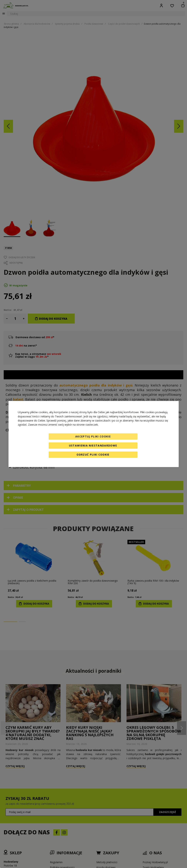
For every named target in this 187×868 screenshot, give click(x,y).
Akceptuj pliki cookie (93, 436)
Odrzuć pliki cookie (93, 455)
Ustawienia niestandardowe (93, 445)
